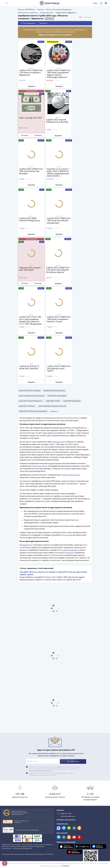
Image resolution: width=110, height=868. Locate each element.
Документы (59, 848)
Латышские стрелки (10, 789)
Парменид (6, 795)
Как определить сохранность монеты (16, 776)
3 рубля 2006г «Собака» (53, 302)
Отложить (74, 86)
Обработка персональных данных (68, 829)
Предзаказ (30, 86)
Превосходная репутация (11, 842)
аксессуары (68, 437)
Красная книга (59, 344)
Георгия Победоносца (70, 377)
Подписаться (73, 663)
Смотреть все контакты (66, 721)
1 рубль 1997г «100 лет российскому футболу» (33, 312)
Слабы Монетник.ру (9, 817)
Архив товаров (7, 848)
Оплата (4, 830)
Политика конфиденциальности (67, 838)
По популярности (28, 23)
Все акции (59, 817)
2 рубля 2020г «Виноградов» (72, 302)
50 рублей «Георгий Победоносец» (54, 291)
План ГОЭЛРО (7, 782)
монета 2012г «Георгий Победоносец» (31, 302)
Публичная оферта (62, 832)
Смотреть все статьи (10, 799)
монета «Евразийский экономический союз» (52, 307)
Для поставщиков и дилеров (66, 825)
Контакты (5, 833)
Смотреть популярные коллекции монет (18, 803)
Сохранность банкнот (10, 779)
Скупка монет (60, 820)
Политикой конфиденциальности (41, 672)
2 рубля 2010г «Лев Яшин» (27, 307)
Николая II (69, 454)
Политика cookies (61, 835)
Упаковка (5, 836)
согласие (59, 668)
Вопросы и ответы (8, 823)
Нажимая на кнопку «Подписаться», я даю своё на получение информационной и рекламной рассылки (52, 675)
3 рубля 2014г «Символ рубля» (57, 297)
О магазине (6, 820)
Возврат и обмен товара (11, 845)
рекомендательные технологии (63, 863)
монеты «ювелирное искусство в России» (32, 297)
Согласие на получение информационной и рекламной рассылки (79, 841)
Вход (94, 3)
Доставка (5, 827)
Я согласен (65, 866)
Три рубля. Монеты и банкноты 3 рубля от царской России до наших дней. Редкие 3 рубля (53, 475)
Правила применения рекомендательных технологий (75, 845)
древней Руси (27, 447)
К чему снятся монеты (10, 786)
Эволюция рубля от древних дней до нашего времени (22, 792)
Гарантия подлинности (10, 839)
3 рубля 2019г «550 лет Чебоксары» (30, 291)
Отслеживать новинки (81, 17)
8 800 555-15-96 (66, 715)
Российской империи (69, 452)
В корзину (86, 86)
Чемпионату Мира (40, 368)
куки (18, 863)
